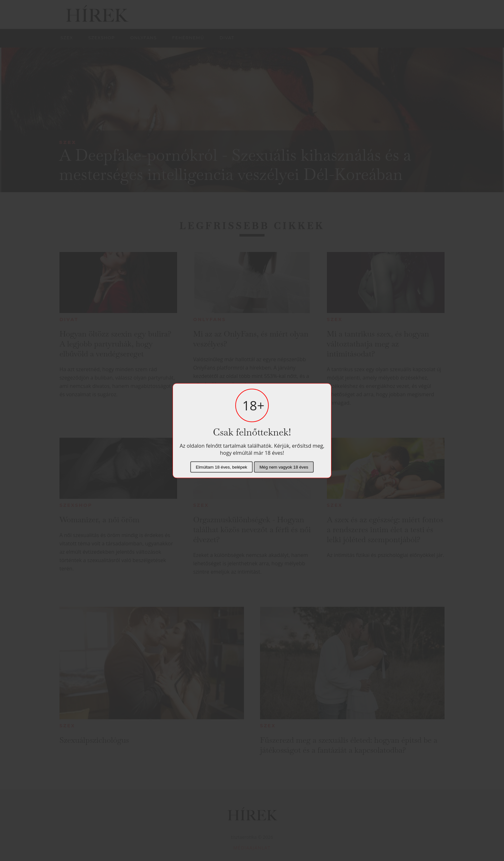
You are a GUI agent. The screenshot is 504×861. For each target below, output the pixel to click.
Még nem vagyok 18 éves (284, 467)
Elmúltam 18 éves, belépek (221, 467)
